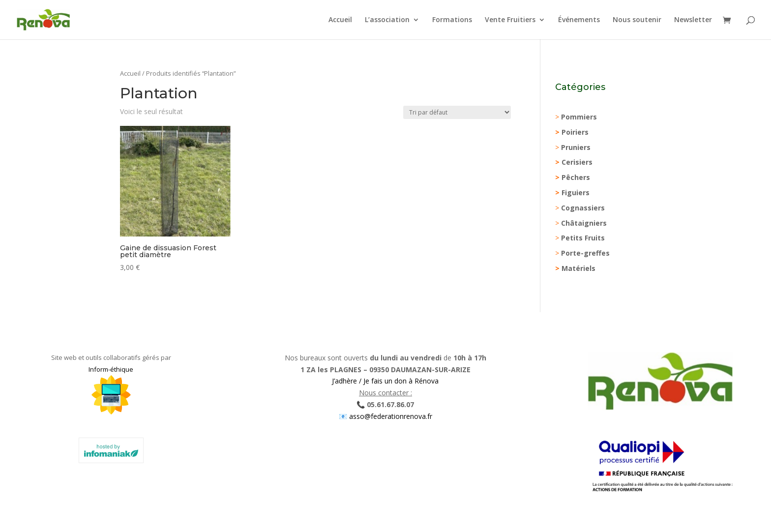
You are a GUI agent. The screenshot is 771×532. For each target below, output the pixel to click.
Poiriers (575, 132)
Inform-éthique (111, 369)
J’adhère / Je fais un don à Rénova (385, 381)
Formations (452, 20)
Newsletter (693, 20)
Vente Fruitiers (510, 20)
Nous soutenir (637, 20)
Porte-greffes (585, 253)
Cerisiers (577, 162)
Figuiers (576, 192)
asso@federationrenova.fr (390, 416)
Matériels (578, 268)
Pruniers (576, 147)
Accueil (340, 20)
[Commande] (457, 112)
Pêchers (576, 177)
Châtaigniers (584, 223)
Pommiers (579, 117)
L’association (387, 20)
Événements (579, 20)
